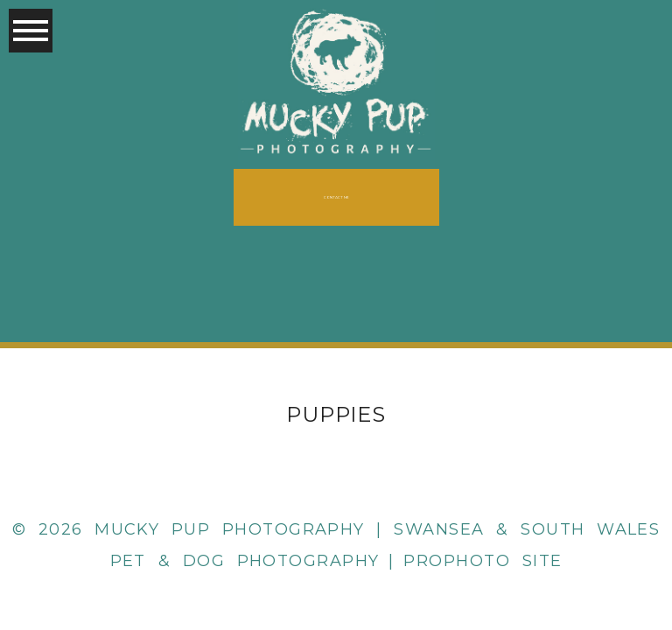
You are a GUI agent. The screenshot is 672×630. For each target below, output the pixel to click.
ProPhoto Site (483, 561)
